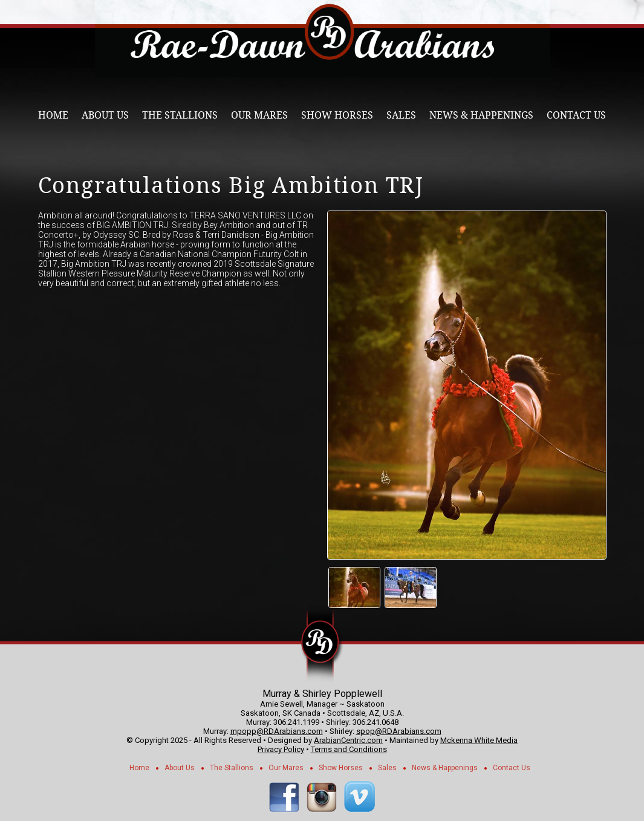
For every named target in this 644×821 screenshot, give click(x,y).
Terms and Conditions (349, 749)
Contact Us (576, 115)
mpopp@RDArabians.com (277, 731)
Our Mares (259, 115)
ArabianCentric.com (348, 740)
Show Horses (337, 115)
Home (53, 115)
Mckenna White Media (479, 740)
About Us (105, 115)
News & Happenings (481, 115)
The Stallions (180, 115)
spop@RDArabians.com (399, 731)
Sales (401, 115)
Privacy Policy (281, 749)
